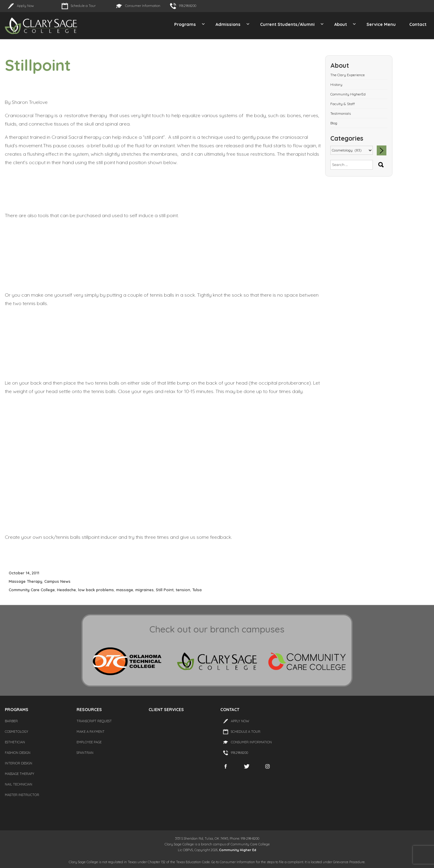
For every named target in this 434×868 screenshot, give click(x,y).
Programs (185, 24)
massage (125, 590)
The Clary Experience (348, 75)
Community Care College (32, 590)
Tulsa (197, 590)
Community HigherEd (348, 94)
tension (183, 590)
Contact (418, 24)
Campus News (57, 581)
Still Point (165, 590)
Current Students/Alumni (287, 24)
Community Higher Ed (238, 850)
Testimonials (341, 113)
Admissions (228, 24)
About (341, 24)
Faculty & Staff (343, 104)
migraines (145, 590)
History (336, 84)
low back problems (96, 590)
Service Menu (381, 24)
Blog (334, 123)
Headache (66, 590)
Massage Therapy (25, 581)
